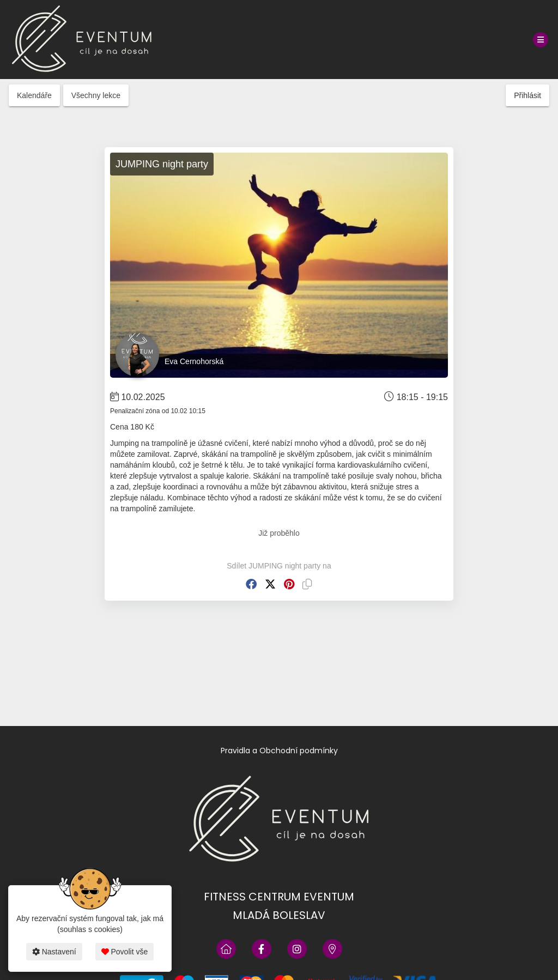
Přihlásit (527, 95)
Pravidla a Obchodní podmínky (279, 751)
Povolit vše (125, 952)
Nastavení (54, 952)
